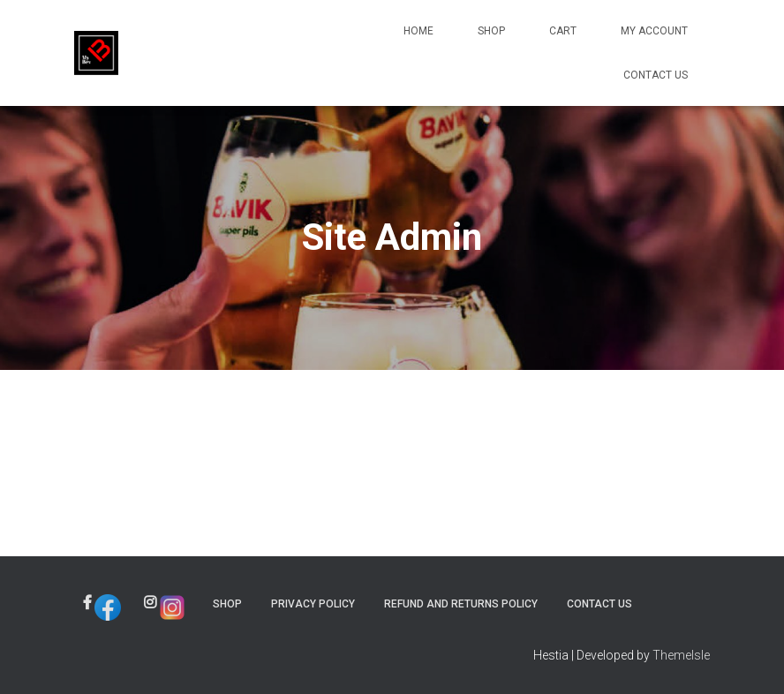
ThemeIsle (681, 655)
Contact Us (656, 75)
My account (654, 31)
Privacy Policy (313, 604)
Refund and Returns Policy (461, 604)
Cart (563, 31)
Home (418, 31)
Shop (491, 31)
